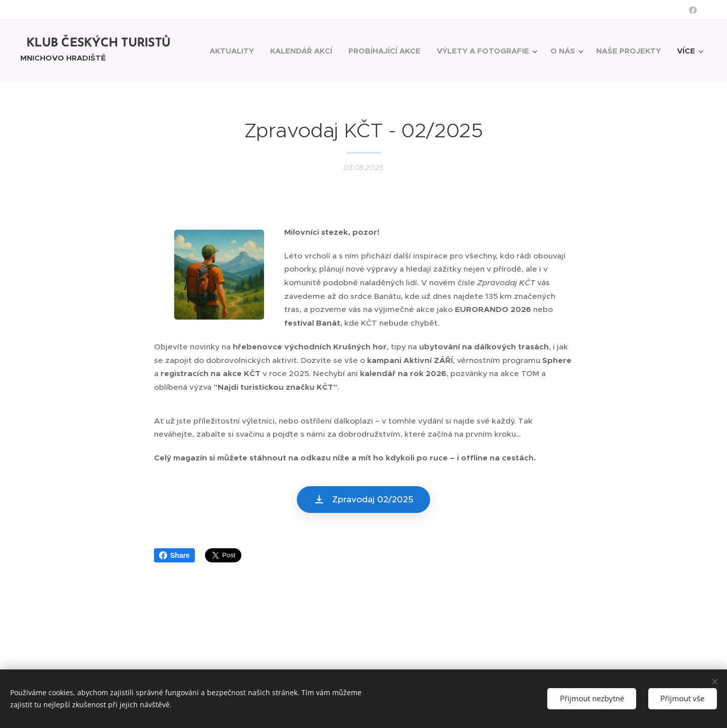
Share (174, 555)
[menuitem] (235, 51)
